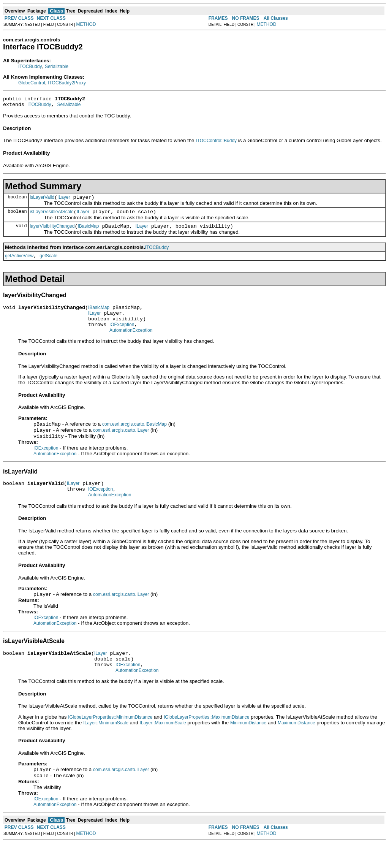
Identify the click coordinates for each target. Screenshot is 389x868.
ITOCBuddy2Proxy (67, 83)
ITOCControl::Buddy (216, 143)
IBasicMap (88, 232)
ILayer (64, 201)
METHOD (86, 24)
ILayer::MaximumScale (163, 746)
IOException (122, 336)
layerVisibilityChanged (52, 232)
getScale (48, 263)
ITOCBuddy (30, 67)
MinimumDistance (248, 746)
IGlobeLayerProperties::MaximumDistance (206, 741)
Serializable (57, 67)
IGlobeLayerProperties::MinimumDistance (110, 741)
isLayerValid (42, 201)
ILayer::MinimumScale (106, 746)
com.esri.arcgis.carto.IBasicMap (134, 437)
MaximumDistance (296, 746)
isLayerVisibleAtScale (52, 216)
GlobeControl (32, 83)
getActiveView (19, 263)
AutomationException (131, 343)
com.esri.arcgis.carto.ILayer (121, 444)
